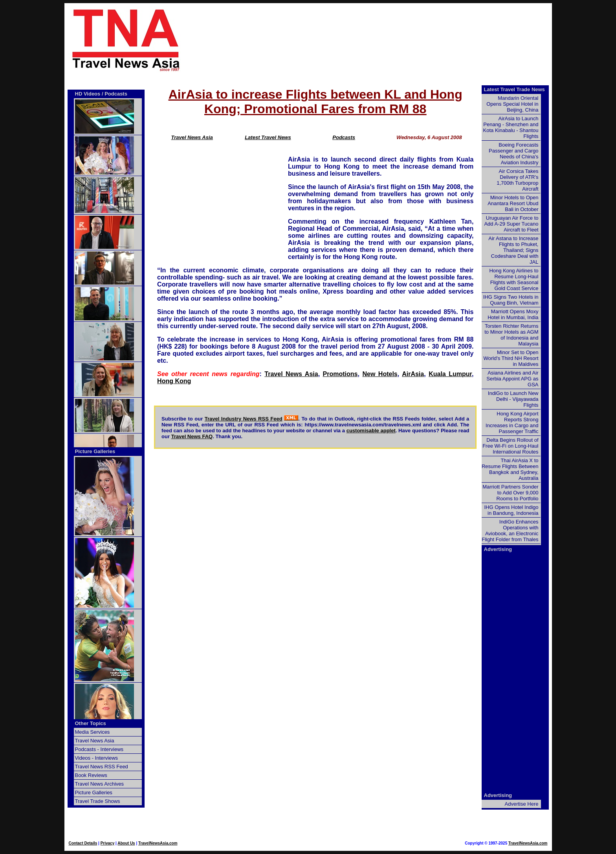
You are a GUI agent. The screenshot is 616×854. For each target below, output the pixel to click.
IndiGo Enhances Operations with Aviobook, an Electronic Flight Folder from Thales (510, 531)
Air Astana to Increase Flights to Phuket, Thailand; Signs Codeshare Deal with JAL (513, 250)
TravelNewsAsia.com (158, 843)
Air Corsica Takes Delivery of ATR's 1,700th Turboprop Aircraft (517, 180)
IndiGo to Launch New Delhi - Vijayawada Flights (513, 399)
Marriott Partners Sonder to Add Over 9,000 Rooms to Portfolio (510, 493)
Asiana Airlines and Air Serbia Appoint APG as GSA (512, 379)
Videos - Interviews (97, 758)
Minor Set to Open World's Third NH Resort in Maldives (511, 358)
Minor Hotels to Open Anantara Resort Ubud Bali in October (513, 203)
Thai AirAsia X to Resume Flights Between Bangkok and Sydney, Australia (510, 469)
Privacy (108, 843)
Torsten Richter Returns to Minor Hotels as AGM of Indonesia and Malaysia (511, 335)
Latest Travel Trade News (514, 89)
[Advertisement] (379, 40)
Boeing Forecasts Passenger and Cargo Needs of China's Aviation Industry (513, 154)
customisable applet (371, 431)
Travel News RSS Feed (102, 767)
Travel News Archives (100, 784)
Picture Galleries (95, 451)
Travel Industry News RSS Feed (244, 419)
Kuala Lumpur (450, 374)
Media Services (93, 732)
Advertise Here (522, 804)
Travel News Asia (192, 137)
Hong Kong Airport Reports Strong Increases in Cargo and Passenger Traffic (512, 422)
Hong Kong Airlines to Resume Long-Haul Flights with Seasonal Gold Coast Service (514, 279)
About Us (126, 843)
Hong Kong (174, 381)
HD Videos (88, 94)
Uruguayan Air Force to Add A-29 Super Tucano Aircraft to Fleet (511, 224)
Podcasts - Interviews (99, 749)
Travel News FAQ (192, 436)
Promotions (340, 374)
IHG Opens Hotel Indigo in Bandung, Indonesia (511, 510)
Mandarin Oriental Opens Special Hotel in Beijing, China (512, 104)
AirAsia (413, 374)
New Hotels (380, 374)
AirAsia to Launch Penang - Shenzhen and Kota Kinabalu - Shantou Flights (511, 127)
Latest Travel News (268, 137)
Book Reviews (91, 775)
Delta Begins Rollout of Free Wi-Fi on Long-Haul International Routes (510, 446)
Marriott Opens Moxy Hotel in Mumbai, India (513, 314)
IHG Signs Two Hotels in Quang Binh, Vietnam (511, 300)
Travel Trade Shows (98, 801)
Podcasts (344, 137)
